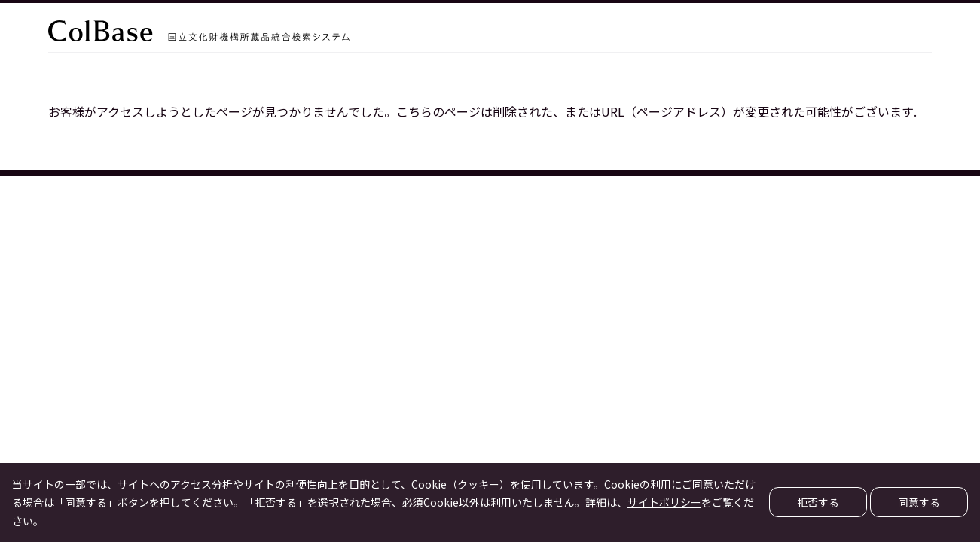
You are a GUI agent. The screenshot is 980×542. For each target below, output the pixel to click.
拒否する (818, 502)
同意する (919, 502)
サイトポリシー (664, 502)
